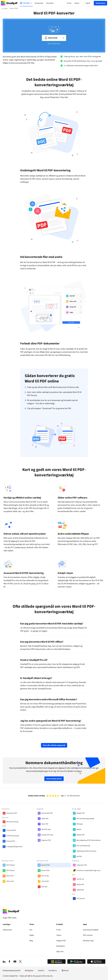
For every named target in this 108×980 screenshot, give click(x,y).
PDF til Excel (10, 871)
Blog (31, 941)
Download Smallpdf (91, 930)
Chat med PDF (11, 830)
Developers (61, 946)
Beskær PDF (81, 835)
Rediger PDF (81, 813)
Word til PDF (46, 865)
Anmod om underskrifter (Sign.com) (88, 871)
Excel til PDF (45, 871)
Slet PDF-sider (46, 829)
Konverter (50, 3)
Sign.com (60, 951)
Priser (59, 930)
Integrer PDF (61, 941)
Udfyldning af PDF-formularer (86, 851)
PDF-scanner (81, 899)
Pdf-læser (80, 824)
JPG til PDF (45, 881)
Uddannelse (7, 930)
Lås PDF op (80, 879)
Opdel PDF (45, 819)
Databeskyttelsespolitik (12, 971)
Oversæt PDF (11, 841)
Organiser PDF (46, 840)
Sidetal (79, 829)
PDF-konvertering (12, 822)
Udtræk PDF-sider (47, 835)
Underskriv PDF (82, 865)
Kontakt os (53, 971)
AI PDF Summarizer (13, 836)
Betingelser (29, 971)
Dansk (65, 971)
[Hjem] (5, 8)
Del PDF (79, 857)
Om (31, 930)
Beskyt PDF (80, 885)
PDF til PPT (10, 876)
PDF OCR (44, 887)
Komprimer (39, 3)
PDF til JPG (10, 881)
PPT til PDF (45, 876)
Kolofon (41, 971)
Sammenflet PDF (47, 813)
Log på (88, 3)
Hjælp (32, 935)
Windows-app (88, 941)
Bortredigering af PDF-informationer (89, 840)
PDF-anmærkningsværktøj (85, 819)
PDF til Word (10, 865)
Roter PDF (45, 824)
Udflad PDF (80, 890)
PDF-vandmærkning (83, 846)
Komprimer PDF (12, 813)
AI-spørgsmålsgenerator (14, 847)
